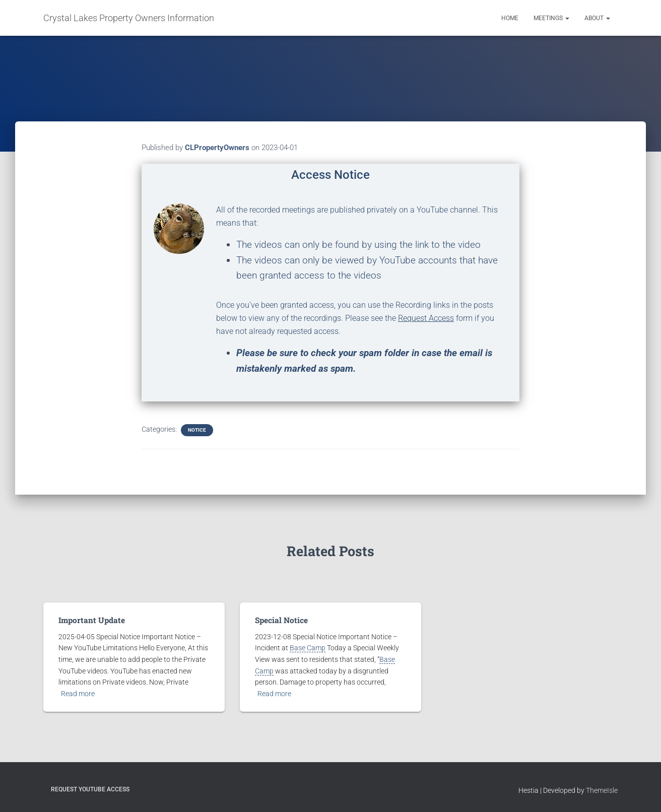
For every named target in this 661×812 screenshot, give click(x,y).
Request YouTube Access (90, 789)
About (597, 18)
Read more (78, 693)
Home (510, 18)
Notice (197, 430)
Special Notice (281, 620)
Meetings (551, 18)
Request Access (426, 318)
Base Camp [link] (308, 648)
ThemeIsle (602, 790)
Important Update (90, 620)
